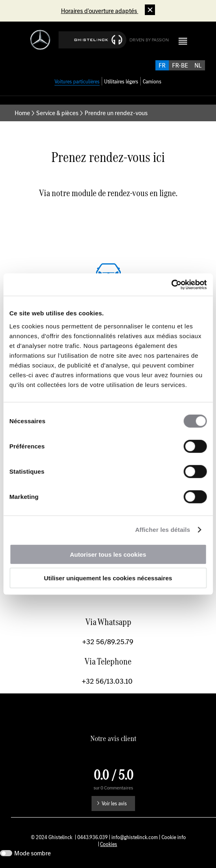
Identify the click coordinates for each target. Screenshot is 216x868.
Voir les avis (114, 804)
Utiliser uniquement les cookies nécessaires (108, 578)
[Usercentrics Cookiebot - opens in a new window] (171, 284)
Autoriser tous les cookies (108, 554)
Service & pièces (57, 113)
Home (22, 113)
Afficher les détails (163, 530)
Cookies (109, 844)
